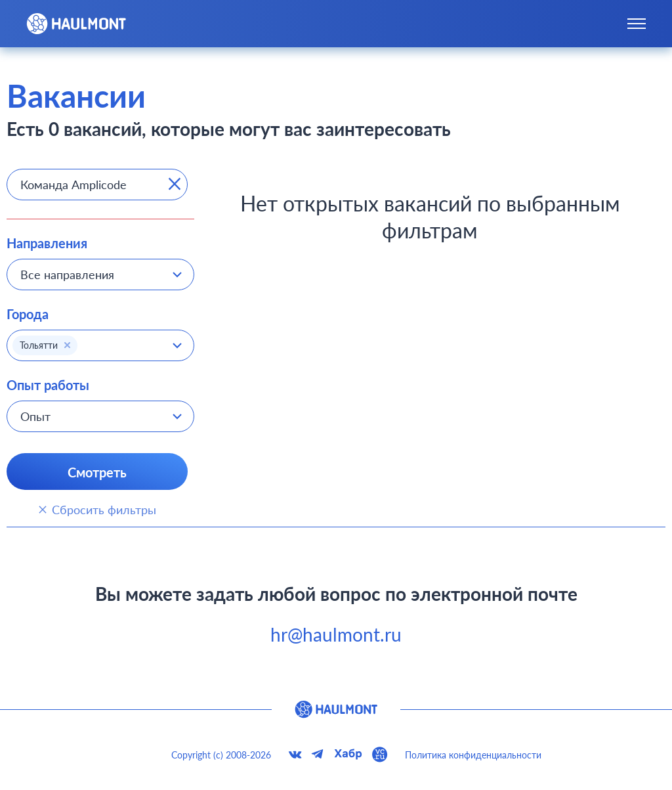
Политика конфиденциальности (473, 755)
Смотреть (97, 472)
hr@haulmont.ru (336, 634)
